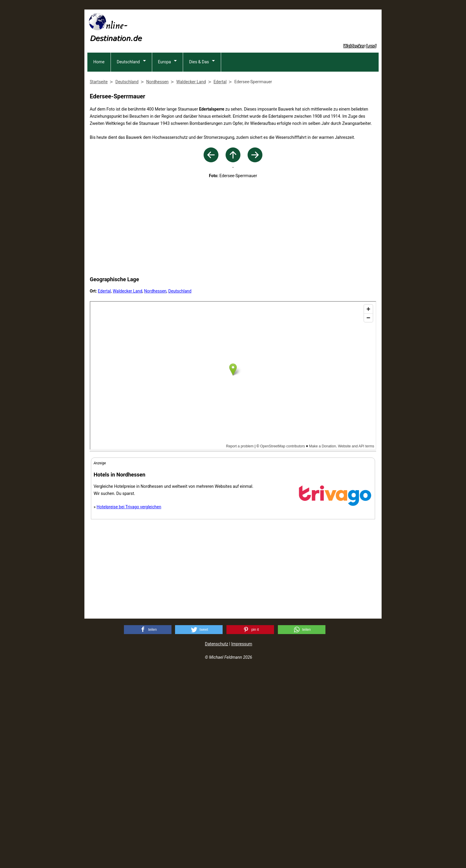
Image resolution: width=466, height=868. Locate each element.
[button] (148, 827)
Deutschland (128, 101)
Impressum (242, 842)
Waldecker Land (127, 489)
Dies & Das (199, 101)
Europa (165, 101)
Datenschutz (217, 842)
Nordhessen (155, 489)
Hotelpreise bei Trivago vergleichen (129, 705)
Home (99, 101)
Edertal (104, 489)
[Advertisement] (270, 27)
